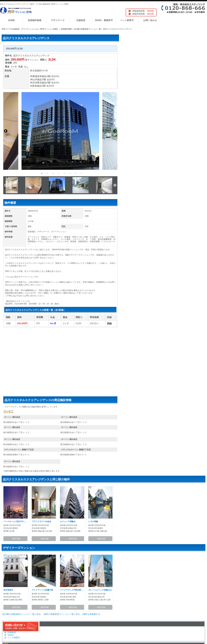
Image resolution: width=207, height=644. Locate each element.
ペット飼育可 (127, 20)
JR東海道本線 (37, 76)
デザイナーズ (58, 20)
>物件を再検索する (91, 614)
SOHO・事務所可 (104, 20)
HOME (11, 20)
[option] (60, 131)
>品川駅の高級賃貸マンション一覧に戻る (21, 614)
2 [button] (47, 173)
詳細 (109, 323)
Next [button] (115, 131)
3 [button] (53, 173)
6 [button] (70, 173)
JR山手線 (35, 79)
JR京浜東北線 (37, 83)
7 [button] (76, 173)
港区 (39, 71)
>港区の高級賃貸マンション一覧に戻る (61, 614)
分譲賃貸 (81, 20)
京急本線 (34, 86)
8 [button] (81, 173)
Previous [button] (6, 131)
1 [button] (42, 173)
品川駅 (47, 76)
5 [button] (64, 173)
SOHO (11, 635)
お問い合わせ (150, 20)
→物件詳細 (15, 539)
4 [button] (59, 173)
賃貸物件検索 (35, 20)
